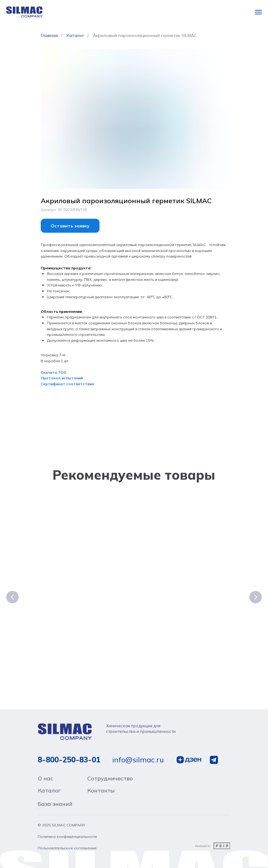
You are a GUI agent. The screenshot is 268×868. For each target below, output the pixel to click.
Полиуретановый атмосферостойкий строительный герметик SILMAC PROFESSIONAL (173, 604)
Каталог (75, 35)
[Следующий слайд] (256, 598)
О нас (46, 783)
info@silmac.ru (138, 764)
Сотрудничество (110, 783)
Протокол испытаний (62, 378)
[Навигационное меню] (258, 12)
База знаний (55, 809)
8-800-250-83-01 (69, 764)
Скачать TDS (53, 372)
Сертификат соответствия (67, 384)
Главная (49, 35)
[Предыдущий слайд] (12, 598)
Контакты (101, 795)
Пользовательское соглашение (67, 853)
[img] (66, 736)
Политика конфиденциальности (67, 841)
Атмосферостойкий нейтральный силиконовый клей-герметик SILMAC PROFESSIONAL (86, 604)
